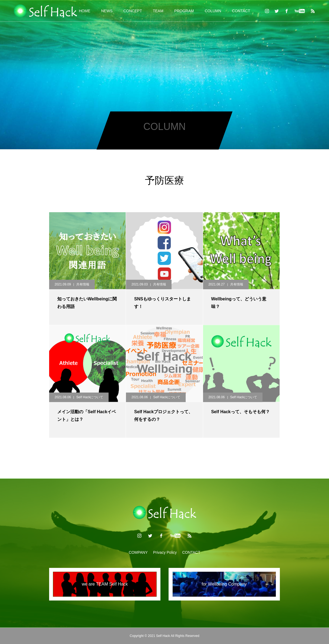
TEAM (158, 11)
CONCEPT (133, 11)
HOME (85, 11)
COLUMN (213, 11)
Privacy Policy (165, 552)
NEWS (107, 11)
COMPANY (138, 552)
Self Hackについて (90, 397)
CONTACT (241, 11)
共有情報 (83, 284)
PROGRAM (184, 11)
